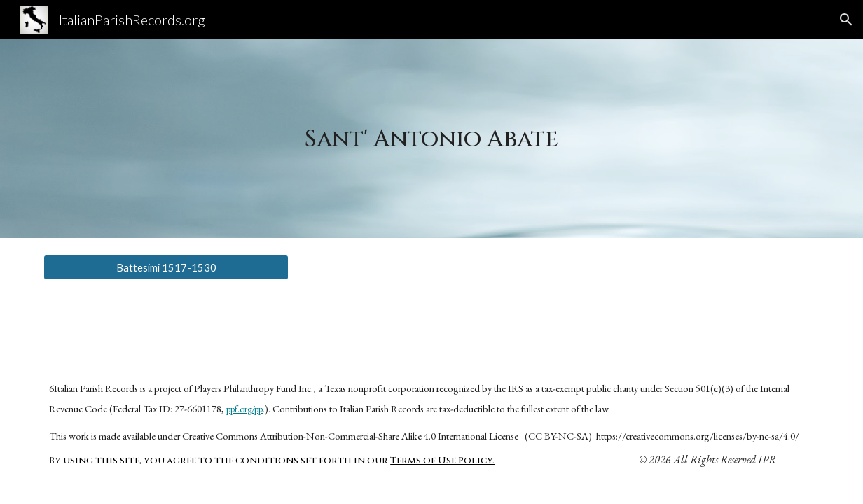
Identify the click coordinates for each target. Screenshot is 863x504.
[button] (846, 20)
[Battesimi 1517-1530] (166, 267)
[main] (432, 139)
